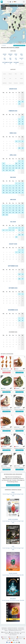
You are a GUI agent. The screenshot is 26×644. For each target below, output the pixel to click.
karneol (17, 427)
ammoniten (5, 408)
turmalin (17, 408)
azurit (16, 446)
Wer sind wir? (4, 629)
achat (3, 388)
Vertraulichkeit (21, 628)
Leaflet (14, 43)
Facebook (11, 632)
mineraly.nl (19, 639)
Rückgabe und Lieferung (13, 629)
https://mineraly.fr (13, 635)
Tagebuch (4, 45)
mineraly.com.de (21, 637)
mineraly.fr (4, 637)
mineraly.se (16, 640)
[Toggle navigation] (24, 2)
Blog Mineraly (5, 632)
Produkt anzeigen (6, 373)
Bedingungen (4, 628)
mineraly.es (12, 639)
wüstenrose (5, 369)
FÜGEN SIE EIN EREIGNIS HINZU (13, 485)
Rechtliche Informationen (12, 628)
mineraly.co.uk (12, 637)
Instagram (17, 632)
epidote (17, 388)
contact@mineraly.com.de (14, 633)
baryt (16, 369)
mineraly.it (5, 639)
